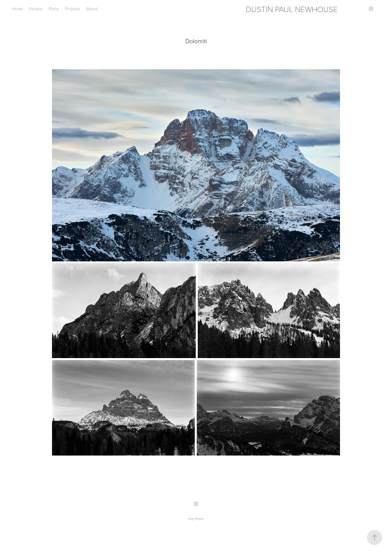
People (36, 9)
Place (54, 9)
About (92, 9)
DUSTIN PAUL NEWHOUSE (292, 9)
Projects (72, 9)
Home (17, 9)
